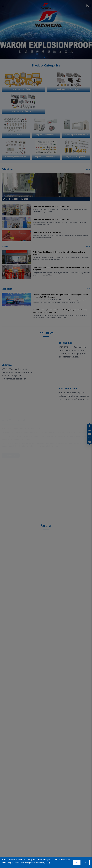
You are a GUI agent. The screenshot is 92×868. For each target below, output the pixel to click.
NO (86, 862)
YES (77, 862)
